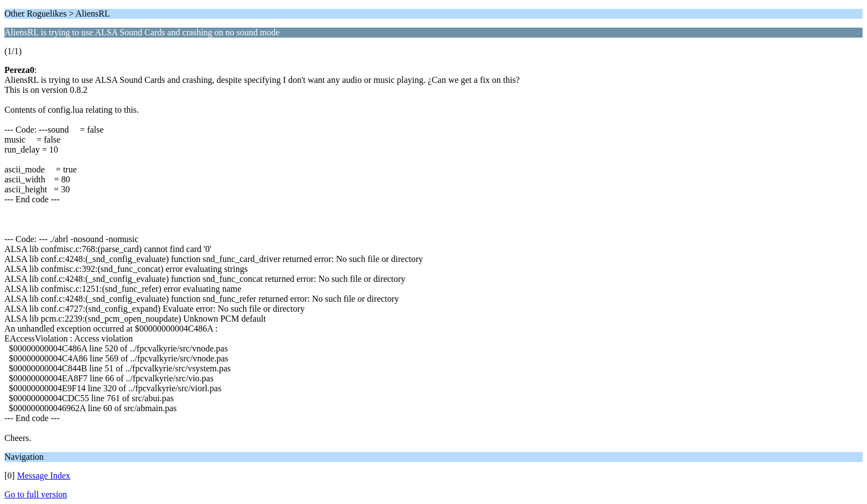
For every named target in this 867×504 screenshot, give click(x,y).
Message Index (44, 476)
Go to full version (36, 494)
